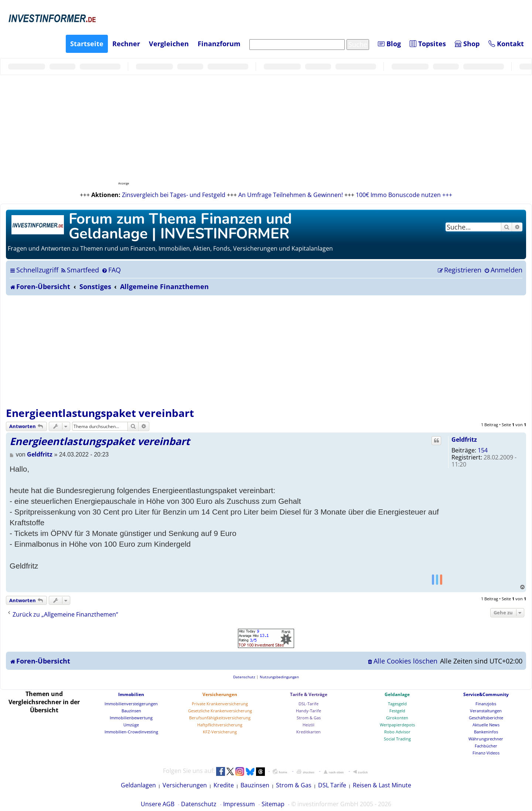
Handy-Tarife (308, 711)
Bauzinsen (131, 711)
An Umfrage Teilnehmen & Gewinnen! (291, 195)
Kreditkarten (308, 732)
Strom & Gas (309, 718)
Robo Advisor (397, 732)
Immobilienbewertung (131, 718)
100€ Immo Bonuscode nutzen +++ (404, 195)
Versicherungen (220, 694)
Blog (389, 44)
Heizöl (308, 725)
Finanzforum (219, 44)
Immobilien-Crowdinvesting (131, 732)
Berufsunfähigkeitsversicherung (220, 718)
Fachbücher (486, 746)
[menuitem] (80, 270)
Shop (467, 44)
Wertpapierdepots (397, 725)
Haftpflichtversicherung (220, 725)
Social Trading (397, 739)
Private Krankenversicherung (220, 704)
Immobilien (131, 694)
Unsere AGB (158, 804)
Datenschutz (199, 804)
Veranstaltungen (486, 711)
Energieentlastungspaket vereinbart (100, 413)
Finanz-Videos (486, 753)
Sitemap (273, 804)
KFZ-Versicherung (220, 732)
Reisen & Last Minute (382, 785)
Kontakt (506, 44)
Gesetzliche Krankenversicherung (220, 711)
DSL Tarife (332, 785)
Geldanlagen (138, 785)
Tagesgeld (397, 704)
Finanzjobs (486, 704)
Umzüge (131, 725)
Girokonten (397, 718)
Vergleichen (169, 44)
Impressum (239, 804)
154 (483, 450)
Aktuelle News (486, 725)
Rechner (126, 44)
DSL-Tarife (308, 704)
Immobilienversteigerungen (131, 704)
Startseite (87, 44)
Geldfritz (464, 440)
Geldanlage (397, 694)
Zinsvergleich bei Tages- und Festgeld (174, 195)
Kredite (224, 785)
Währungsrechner (486, 739)
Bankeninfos (486, 732)
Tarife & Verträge (309, 694)
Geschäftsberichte (486, 718)
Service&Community (486, 694)
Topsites (428, 44)
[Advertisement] (266, 351)
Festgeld (397, 711)
